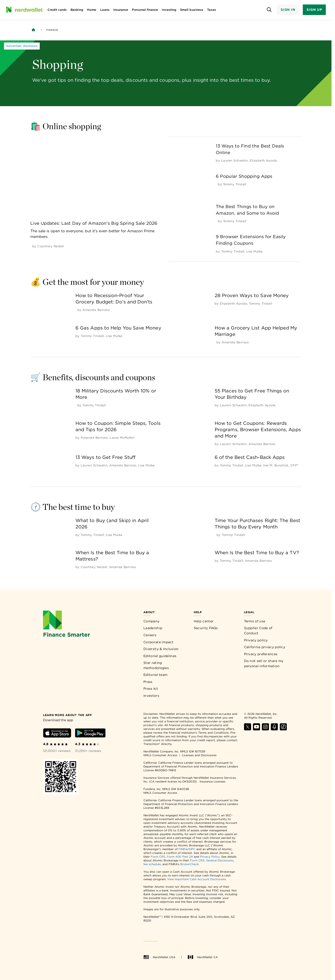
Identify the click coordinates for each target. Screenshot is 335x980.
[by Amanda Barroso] (96, 310)
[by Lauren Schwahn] (235, 161)
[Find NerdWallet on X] (248, 729)
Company (151, 621)
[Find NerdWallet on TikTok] (283, 729)
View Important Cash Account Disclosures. (197, 879)
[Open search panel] (269, 10)
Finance (52, 30)
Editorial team (155, 675)
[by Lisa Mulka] (254, 251)
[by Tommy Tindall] (235, 184)
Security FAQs (206, 628)
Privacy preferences (261, 654)
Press (148, 682)
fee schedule (152, 864)
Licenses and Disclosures (199, 755)
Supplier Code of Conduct (258, 631)
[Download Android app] (90, 734)
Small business (192, 10)
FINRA (183, 849)
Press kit (151, 689)
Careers (150, 635)
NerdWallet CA (203, 957)
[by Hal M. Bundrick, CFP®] (281, 465)
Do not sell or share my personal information (264, 663)
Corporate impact (158, 642)
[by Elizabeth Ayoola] (263, 161)
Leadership (153, 628)
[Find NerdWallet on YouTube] (256, 729)
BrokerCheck (189, 864)
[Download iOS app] (57, 734)
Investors (151, 696)
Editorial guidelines (160, 656)
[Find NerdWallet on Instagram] (265, 729)
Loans (105, 10)
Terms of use (255, 621)
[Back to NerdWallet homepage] (33, 30)
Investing (169, 10)
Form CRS (158, 857)
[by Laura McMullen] (122, 438)
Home (92, 10)
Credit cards (57, 10)
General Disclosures (220, 860)
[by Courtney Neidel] (51, 246)
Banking (77, 10)
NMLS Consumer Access (160, 755)
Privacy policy (256, 640)
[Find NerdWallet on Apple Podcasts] (274, 729)
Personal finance (145, 10)
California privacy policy (265, 647)
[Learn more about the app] (67, 715)
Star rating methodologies (156, 665)
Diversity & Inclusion (161, 649)
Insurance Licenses (213, 781)
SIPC (192, 849)
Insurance (121, 10)
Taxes (212, 10)
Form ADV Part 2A (180, 857)
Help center (204, 621)
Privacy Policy (210, 857)
